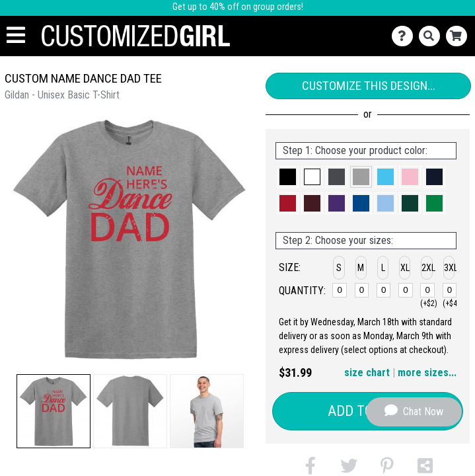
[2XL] (427, 290)
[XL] (405, 290)
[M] (362, 290)
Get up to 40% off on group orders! (238, 7)
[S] (339, 290)
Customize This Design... (369, 86)
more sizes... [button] (427, 373)
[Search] (432, 36)
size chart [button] (367, 373)
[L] (384, 290)
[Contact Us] (405, 36)
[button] (54, 411)
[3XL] (450, 290)
